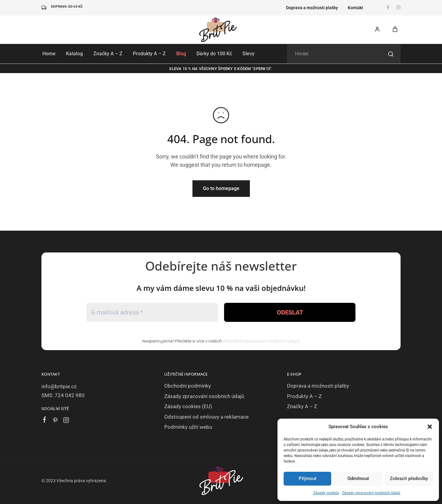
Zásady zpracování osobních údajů (371, 493)
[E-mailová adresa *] (152, 312)
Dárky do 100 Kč (214, 54)
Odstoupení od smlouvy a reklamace (206, 417)
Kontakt (355, 8)
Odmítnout (358, 479)
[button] (430, 427)
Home (49, 54)
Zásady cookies (326, 493)
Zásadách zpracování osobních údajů (261, 341)
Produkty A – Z (149, 54)
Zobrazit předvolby (409, 479)
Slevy (248, 54)
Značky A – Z (108, 54)
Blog (181, 54)
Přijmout (308, 479)
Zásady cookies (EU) (188, 406)
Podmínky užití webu (188, 427)
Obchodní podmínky (188, 386)
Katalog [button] (74, 54)
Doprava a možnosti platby (312, 8)
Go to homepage (221, 188)
